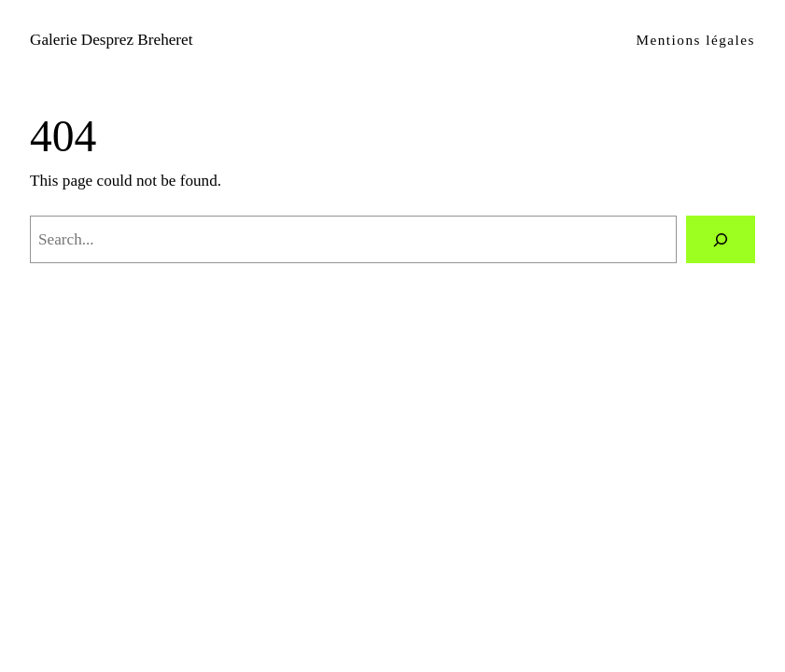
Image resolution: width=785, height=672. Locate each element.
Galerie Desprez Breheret (111, 40)
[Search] (721, 239)
